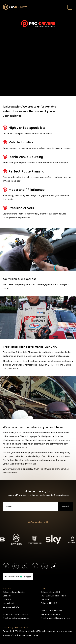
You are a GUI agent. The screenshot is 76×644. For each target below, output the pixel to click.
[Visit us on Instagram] (16, 566)
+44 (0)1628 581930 (19, 614)
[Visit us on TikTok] (54, 566)
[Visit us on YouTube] (45, 566)
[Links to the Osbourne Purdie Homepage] (15, 7)
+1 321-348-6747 (55, 611)
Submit (66, 506)
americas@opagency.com (59, 618)
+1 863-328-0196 (53, 614)
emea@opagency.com (19, 618)
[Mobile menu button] (70, 7)
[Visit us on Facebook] (6, 566)
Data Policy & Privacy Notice (15, 628)
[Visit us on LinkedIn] (35, 566)
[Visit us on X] (25, 566)
